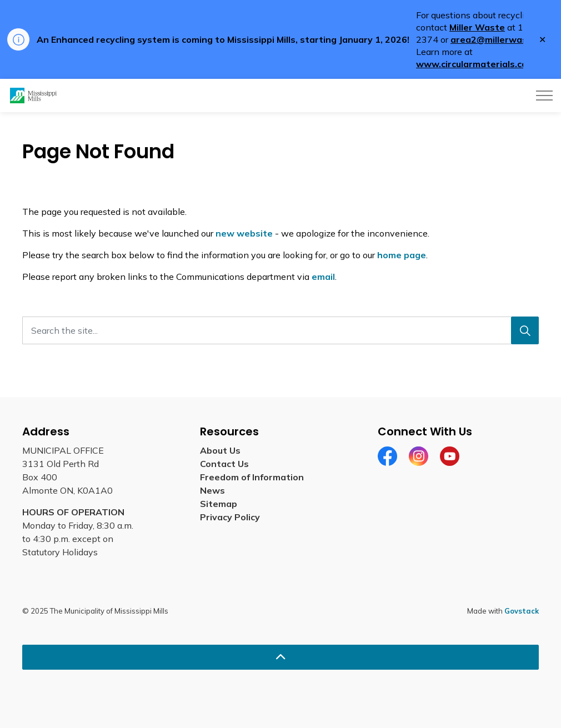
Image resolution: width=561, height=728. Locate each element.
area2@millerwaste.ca (500, 39)
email (323, 277)
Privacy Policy (230, 517)
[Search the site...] (280, 330)
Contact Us (224, 464)
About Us (220, 450)
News (212, 490)
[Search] (525, 330)
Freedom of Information (252, 477)
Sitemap (219, 504)
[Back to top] (280, 657)
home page (402, 255)
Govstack (522, 611)
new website (244, 233)
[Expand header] (544, 96)
